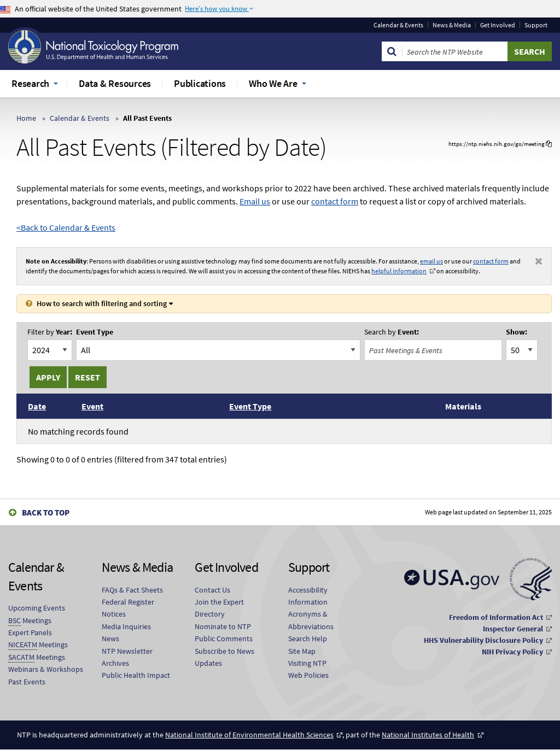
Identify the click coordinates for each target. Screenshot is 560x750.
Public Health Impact (136, 675)
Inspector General (513, 629)
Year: (50, 332)
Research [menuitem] (30, 83)
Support (536, 25)
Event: (392, 332)
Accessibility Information (308, 596)
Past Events (27, 682)
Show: (517, 332)
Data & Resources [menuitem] (115, 83)
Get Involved (498, 25)
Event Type (95, 332)
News (110, 638)
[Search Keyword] (455, 51)
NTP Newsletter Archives (127, 657)
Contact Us (212, 590)
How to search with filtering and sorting (102, 303)
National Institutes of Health (428, 735)
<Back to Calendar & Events (66, 227)
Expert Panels (30, 632)
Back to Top (46, 512)
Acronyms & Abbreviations (311, 620)
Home (26, 118)
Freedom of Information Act (496, 617)
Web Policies (308, 675)
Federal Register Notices (128, 608)
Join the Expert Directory (219, 608)
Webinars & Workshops (46, 669)
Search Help (308, 638)
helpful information (399, 271)
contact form (335, 201)
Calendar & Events (398, 25)
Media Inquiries (126, 626)
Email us (255, 201)
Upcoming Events (37, 608)
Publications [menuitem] (200, 83)
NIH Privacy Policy (512, 652)
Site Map (302, 651)
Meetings (30, 621)
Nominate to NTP (223, 626)
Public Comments (224, 638)
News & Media (452, 25)
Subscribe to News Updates (224, 657)
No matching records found (78, 431)
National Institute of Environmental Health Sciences (249, 735)
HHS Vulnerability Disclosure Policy (483, 640)
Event (92, 406)
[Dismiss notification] (539, 261)
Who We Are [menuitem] (273, 83)
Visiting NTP (307, 663)
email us (431, 261)
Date (37, 406)
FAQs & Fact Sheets (132, 590)
